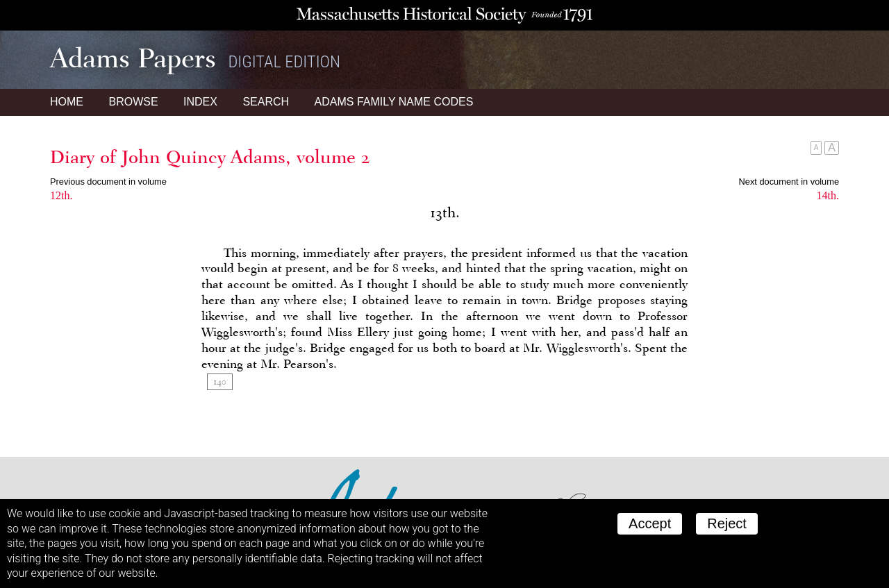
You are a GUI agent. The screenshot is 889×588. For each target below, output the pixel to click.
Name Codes (394, 102)
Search (266, 102)
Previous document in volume (108, 182)
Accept (650, 523)
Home (67, 102)
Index (200, 102)
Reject (727, 523)
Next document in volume (789, 182)
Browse (133, 102)
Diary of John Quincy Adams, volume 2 (210, 157)
